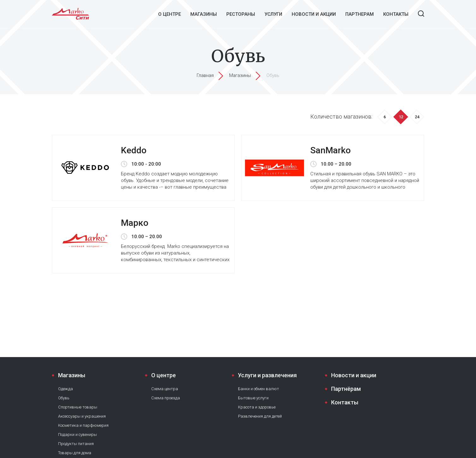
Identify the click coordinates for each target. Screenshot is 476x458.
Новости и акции (314, 14)
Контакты (396, 14)
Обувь (64, 398)
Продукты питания (76, 444)
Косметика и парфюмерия (83, 425)
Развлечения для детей (260, 416)
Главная (205, 75)
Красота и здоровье (257, 407)
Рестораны (241, 14)
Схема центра (165, 389)
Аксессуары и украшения (82, 416)
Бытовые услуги (253, 398)
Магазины (204, 14)
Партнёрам (346, 389)
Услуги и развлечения (267, 375)
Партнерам (360, 14)
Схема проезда (166, 398)
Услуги (273, 14)
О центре (170, 14)
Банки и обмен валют (259, 389)
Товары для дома (75, 453)
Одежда (65, 389)
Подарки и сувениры (77, 435)
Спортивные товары (78, 407)
